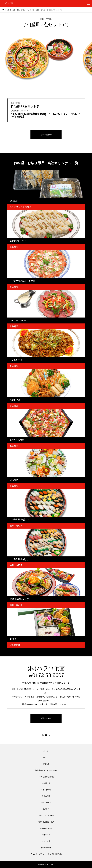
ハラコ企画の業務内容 (46, 777)
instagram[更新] (46, 828)
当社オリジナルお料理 (20, 207)
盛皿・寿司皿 (46, 19)
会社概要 (46, 764)
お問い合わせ (46, 848)
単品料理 (14, 247)
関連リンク (46, 835)
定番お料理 (15, 645)
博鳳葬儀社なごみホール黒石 (46, 770)
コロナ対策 (46, 841)
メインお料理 (46, 790)
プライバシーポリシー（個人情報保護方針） (46, 854)
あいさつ (46, 757)
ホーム (46, 751)
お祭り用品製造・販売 (46, 822)
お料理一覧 (46, 783)
